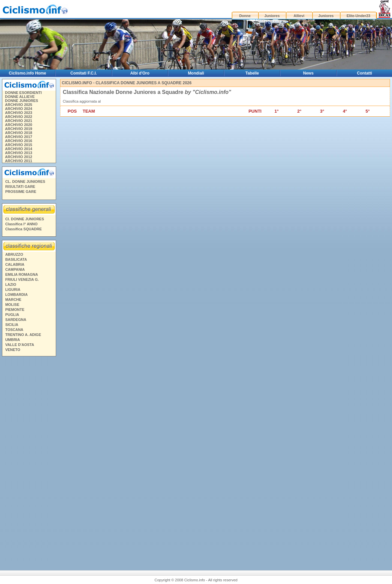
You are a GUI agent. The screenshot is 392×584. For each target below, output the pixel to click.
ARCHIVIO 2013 (19, 153)
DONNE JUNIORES (22, 101)
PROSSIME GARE (21, 192)
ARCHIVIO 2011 (19, 161)
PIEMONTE (15, 310)
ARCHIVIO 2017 (19, 137)
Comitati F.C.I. (84, 73)
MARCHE (13, 300)
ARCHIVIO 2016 (19, 141)
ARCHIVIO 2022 (19, 117)
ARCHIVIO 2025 (19, 105)
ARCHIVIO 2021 (19, 121)
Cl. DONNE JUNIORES (25, 219)
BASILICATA (16, 259)
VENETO (13, 350)
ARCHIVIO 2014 (19, 149)
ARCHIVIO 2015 (19, 145)
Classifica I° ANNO (22, 224)
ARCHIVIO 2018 (19, 133)
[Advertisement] (29, 461)
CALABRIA (15, 264)
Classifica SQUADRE (24, 229)
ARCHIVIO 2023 (19, 113)
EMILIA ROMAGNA (22, 274)
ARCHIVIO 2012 (19, 157)
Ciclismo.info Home (27, 73)
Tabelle (252, 73)
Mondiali (196, 73)
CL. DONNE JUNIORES (25, 182)
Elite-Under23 (358, 16)
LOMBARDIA (17, 295)
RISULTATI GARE (20, 187)
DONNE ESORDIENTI (23, 93)
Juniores (272, 16)
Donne (245, 16)
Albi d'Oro (140, 73)
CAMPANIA (15, 269)
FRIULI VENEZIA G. (22, 279)
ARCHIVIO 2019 (19, 129)
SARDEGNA (16, 320)
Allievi (299, 16)
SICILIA (12, 325)
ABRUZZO (14, 254)
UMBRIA (13, 340)
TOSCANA (14, 330)
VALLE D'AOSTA (20, 345)
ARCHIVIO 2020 (19, 125)
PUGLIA (12, 315)
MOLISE (12, 305)
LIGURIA (13, 289)
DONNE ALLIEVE (20, 97)
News (308, 73)
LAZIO (11, 284)
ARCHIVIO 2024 (19, 109)
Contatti (364, 73)
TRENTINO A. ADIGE (23, 335)
